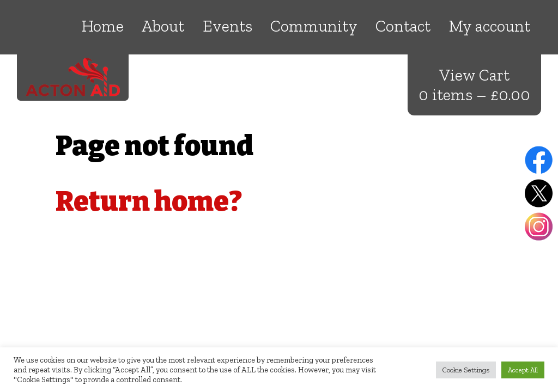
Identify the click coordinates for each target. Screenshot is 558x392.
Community (314, 26)
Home (103, 26)
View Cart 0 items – (474, 85)
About (163, 26)
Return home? (149, 201)
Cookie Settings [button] (466, 370)
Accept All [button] (523, 370)
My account (490, 26)
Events (228, 26)
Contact (403, 26)
